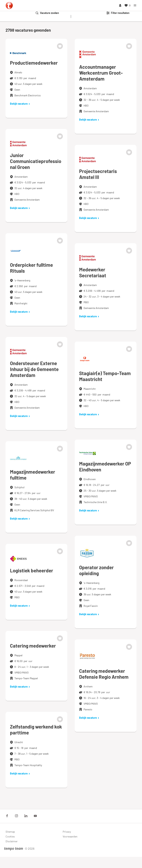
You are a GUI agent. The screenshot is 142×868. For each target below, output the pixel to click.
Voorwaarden (70, 836)
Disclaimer (12, 841)
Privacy (67, 832)
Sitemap (10, 832)
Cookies (10, 836)
